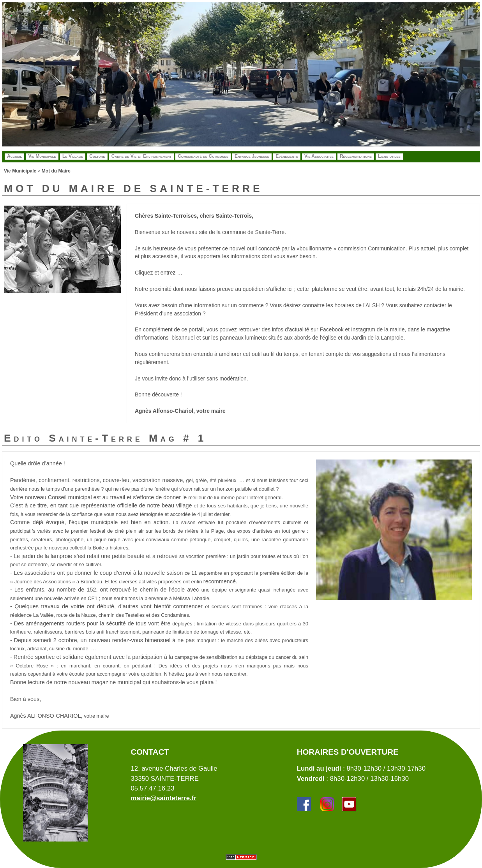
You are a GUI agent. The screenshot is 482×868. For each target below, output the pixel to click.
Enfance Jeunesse (252, 156)
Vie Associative (319, 156)
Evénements (287, 156)
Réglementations (356, 156)
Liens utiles (389, 156)
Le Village (73, 156)
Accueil (14, 156)
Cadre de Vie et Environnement (141, 156)
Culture (97, 156)
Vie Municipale (42, 156)
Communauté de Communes (203, 156)
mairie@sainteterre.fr (163, 798)
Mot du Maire (56, 171)
